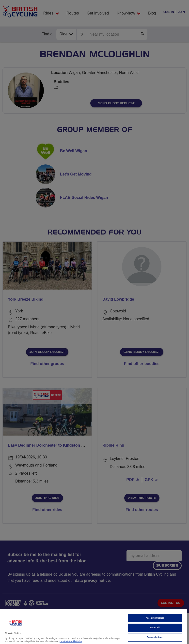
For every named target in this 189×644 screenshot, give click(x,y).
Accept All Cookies (155, 618)
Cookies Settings (155, 637)
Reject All (155, 628)
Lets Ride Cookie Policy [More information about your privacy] (71, 641)
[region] (94, 627)
